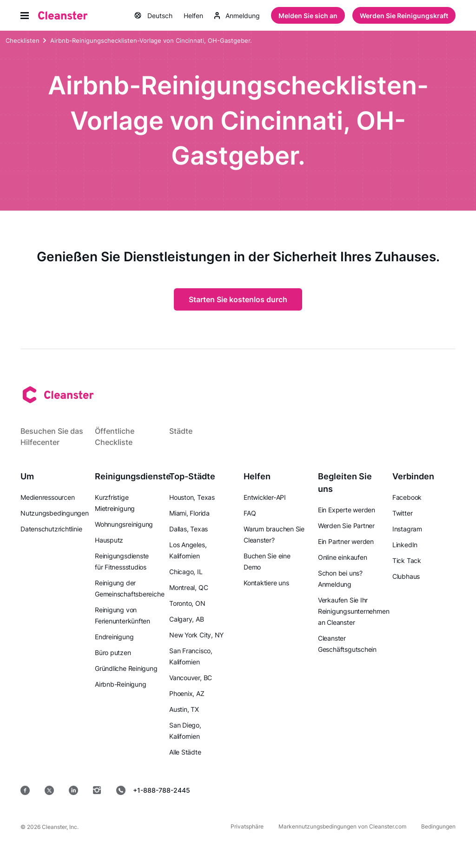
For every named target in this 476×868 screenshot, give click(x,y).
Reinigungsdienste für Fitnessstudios (122, 561)
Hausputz (109, 540)
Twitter (402, 513)
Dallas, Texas (188, 529)
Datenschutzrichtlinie (51, 529)
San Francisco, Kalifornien (191, 656)
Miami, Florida (189, 513)
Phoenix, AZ (187, 693)
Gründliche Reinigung (126, 668)
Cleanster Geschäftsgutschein (347, 644)
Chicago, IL (186, 572)
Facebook (407, 497)
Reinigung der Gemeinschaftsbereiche (129, 588)
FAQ (250, 513)
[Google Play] (304, 790)
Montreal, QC (188, 587)
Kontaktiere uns (266, 583)
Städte (181, 431)
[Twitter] (49, 790)
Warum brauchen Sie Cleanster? (274, 534)
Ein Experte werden (347, 510)
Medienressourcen (47, 497)
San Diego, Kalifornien (185, 731)
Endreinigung (114, 637)
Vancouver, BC (191, 678)
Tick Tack (407, 560)
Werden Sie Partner (346, 526)
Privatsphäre (247, 826)
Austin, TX (184, 709)
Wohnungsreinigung (124, 524)
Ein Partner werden (346, 541)
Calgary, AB (187, 619)
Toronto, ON (187, 603)
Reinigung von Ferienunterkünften (122, 615)
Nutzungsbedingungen (55, 513)
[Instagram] (97, 790)
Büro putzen (113, 653)
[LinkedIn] (73, 790)
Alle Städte (185, 752)
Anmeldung (237, 16)
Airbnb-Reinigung (120, 684)
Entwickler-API (265, 497)
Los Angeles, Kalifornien (188, 550)
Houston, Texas (192, 497)
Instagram (407, 529)
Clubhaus (406, 576)
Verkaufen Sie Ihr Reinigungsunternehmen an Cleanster (354, 611)
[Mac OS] (367, 790)
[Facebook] (25, 790)
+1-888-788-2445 (153, 790)
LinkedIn (405, 545)
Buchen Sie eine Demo (267, 561)
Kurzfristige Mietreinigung (115, 503)
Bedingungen (438, 826)
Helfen (193, 16)
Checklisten (23, 41)
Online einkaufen (342, 557)
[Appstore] (237, 790)
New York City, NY (196, 635)
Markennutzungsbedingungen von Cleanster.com (342, 826)
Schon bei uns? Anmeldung (340, 579)
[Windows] (427, 790)
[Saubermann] (63, 16)
